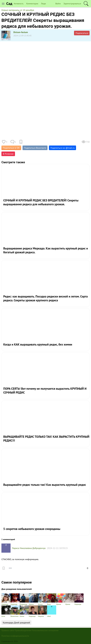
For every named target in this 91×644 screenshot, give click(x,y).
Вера (52, 599)
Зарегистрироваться (72, 4)
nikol (52, 611)
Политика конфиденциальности (15, 636)
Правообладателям (23, 630)
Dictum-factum (21, 32)
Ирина (33, 599)
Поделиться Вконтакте (35, 148)
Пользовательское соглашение (45, 630)
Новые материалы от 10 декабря (18, 10)
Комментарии (32, 4)
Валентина (15, 611)
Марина (43, 611)
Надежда (6, 599)
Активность (19, 4)
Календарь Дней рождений (16, 623)
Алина (43, 599)
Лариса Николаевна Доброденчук (29, 548)
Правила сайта (8, 630)
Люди (44, 4)
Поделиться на (62, 148)
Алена (24, 611)
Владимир (24, 599)
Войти (58, 4)
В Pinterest (8, 154)
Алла (6, 611)
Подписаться (82, 33)
